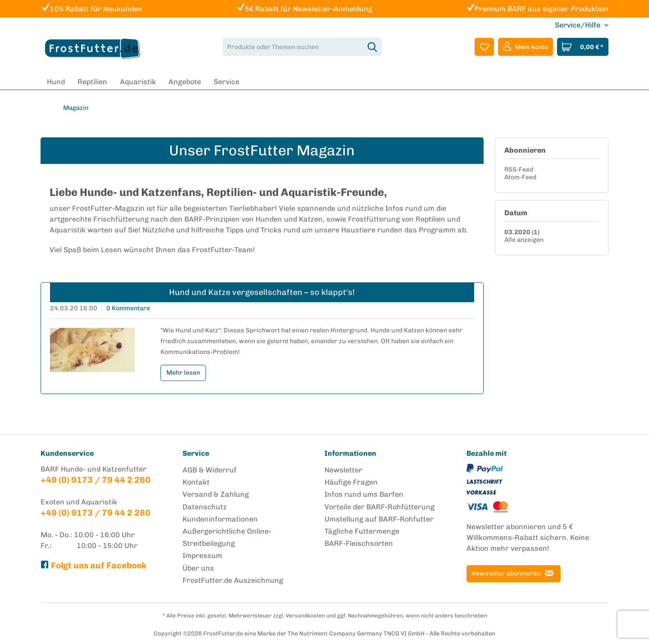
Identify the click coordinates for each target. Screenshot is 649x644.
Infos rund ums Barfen (364, 494)
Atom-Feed (520, 177)
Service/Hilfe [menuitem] (578, 25)
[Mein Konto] (526, 47)
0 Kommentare (128, 308)
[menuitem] (302, 47)
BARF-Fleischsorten (359, 543)
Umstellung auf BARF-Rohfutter (379, 519)
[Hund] (56, 82)
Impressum (202, 556)
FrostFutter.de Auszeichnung (233, 580)
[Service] (226, 82)
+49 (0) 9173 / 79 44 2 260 (96, 480)
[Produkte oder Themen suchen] (302, 47)
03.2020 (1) (522, 232)
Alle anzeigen (524, 240)
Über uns (198, 568)
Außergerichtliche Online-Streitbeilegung (227, 537)
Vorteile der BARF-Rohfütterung (379, 507)
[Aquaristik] (138, 82)
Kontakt (196, 482)
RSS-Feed (519, 170)
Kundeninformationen (220, 519)
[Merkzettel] (484, 47)
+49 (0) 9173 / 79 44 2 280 (96, 513)
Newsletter (343, 470)
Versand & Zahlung (216, 494)
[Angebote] (185, 82)
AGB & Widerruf (210, 470)
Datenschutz (205, 507)
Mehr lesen (183, 373)
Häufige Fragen (351, 482)
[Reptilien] (92, 82)
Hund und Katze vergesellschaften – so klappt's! (262, 292)
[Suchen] (372, 47)
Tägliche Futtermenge (362, 531)
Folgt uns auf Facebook (94, 565)
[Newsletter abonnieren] (514, 574)
